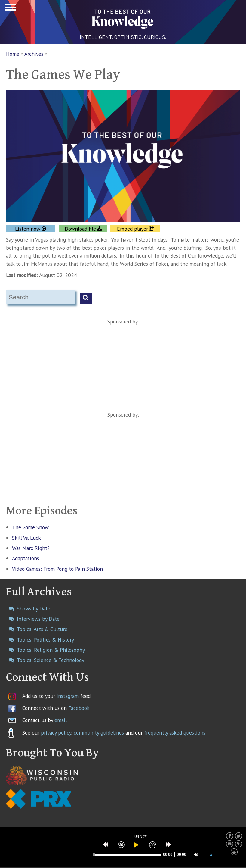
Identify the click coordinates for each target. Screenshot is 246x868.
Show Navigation (10, 9)
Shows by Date (34, 609)
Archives (34, 54)
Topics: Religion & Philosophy (51, 650)
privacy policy (56, 733)
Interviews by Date (38, 619)
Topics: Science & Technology (51, 660)
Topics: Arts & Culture (42, 629)
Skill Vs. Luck (26, 538)
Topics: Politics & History (45, 640)
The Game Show (30, 527)
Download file (80, 229)
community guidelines (99, 733)
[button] (106, 845)
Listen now (28, 229)
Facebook (79, 708)
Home (13, 54)
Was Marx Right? (31, 548)
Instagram (68, 696)
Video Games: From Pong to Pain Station (57, 569)
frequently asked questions (175, 733)
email (61, 720)
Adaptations (26, 558)
